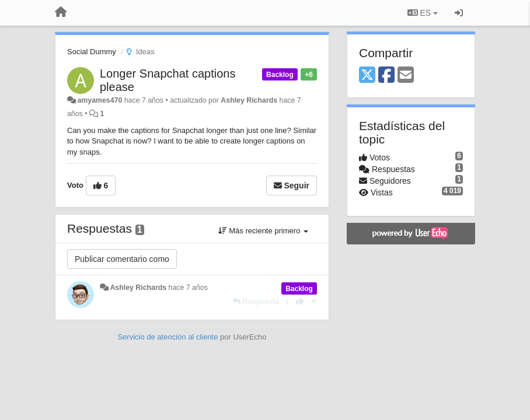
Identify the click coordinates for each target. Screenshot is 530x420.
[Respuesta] (256, 301)
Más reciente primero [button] (263, 231)
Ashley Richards (249, 100)
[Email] (406, 76)
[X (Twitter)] (367, 76)
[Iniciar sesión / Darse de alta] (459, 13)
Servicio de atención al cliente (169, 337)
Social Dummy (92, 52)
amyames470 (100, 100)
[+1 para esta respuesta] (300, 301)
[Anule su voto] (314, 301)
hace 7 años (188, 288)
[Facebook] (386, 76)
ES (423, 13)
